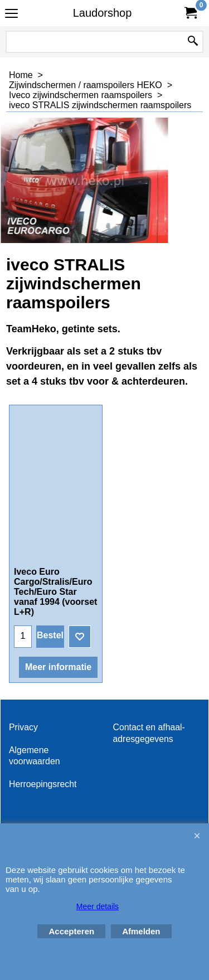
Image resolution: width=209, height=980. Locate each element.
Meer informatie (58, 667)
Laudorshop (103, 13)
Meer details (98, 906)
